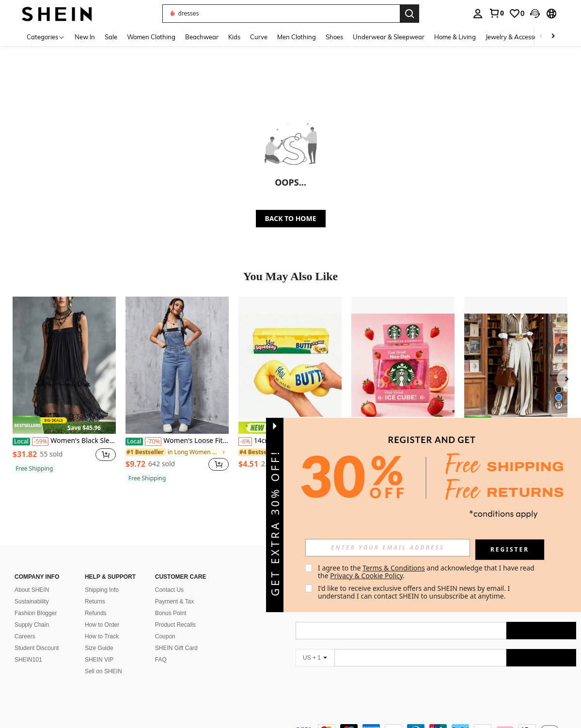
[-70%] (153, 442)
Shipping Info (102, 578)
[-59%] (40, 442)
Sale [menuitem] (111, 37)
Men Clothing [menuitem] (297, 37)
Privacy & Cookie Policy (366, 576)
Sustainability (32, 590)
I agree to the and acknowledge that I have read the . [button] (427, 572)
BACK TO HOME (291, 218)
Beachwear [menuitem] (202, 37)
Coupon (165, 625)
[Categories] (46, 37)
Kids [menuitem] (234, 37)
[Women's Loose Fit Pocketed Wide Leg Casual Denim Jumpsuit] (177, 365)
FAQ (161, 648)
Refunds (96, 601)
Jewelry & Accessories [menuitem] (517, 37)
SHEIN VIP (99, 648)
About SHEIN (32, 578)
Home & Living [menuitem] (455, 37)
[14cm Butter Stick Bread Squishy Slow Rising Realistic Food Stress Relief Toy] (290, 365)
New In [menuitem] (85, 37)
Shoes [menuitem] (334, 37)
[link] (496, 13)
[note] (64, 425)
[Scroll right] (553, 37)
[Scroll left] (541, 37)
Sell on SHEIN (103, 660)
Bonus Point (171, 601)
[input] (388, 548)
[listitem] (64, 389)
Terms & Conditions (394, 568)
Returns (95, 590)
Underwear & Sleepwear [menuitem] (389, 37)
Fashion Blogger (36, 601)
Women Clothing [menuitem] (151, 37)
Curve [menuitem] (259, 37)
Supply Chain (32, 613)
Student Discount (37, 636)
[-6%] (245, 442)
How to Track (102, 625)
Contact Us (169, 578)
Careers (25, 625)
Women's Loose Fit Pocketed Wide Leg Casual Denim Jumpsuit (177, 441)
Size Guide (99, 636)
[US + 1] (315, 646)
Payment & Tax (174, 590)
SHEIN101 (28, 648)
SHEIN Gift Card (176, 636)
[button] (535, 14)
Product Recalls (175, 613)
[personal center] (478, 14)
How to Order (102, 613)
